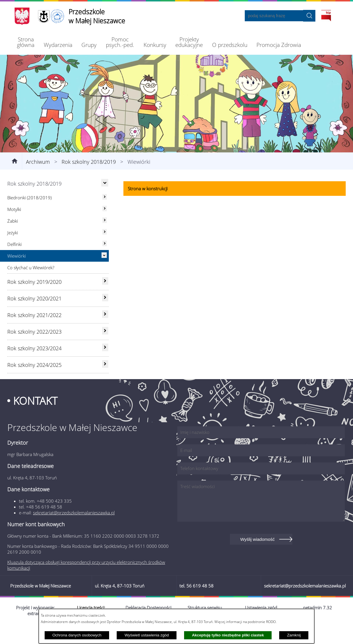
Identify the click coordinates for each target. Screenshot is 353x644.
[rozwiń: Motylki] (105, 227)
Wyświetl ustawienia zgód (147, 635)
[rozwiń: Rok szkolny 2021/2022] (105, 333)
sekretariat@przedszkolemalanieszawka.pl (74, 532)
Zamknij (294, 635)
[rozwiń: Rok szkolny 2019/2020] (105, 300)
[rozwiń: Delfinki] (105, 262)
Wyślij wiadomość (257, 558)
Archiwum (38, 181)
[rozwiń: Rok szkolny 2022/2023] (105, 350)
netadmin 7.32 (318, 627)
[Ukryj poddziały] (105, 202)
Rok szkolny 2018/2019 (89, 181)
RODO (271, 622)
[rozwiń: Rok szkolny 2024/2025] (105, 383)
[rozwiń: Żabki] (105, 239)
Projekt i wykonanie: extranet (35, 629)
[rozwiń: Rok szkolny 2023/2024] (105, 366)
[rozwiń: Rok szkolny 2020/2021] (105, 316)
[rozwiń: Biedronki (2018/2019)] (105, 216)
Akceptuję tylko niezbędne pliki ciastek (228, 635)
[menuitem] (26, 42)
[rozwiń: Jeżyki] (105, 251)
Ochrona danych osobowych (77, 635)
